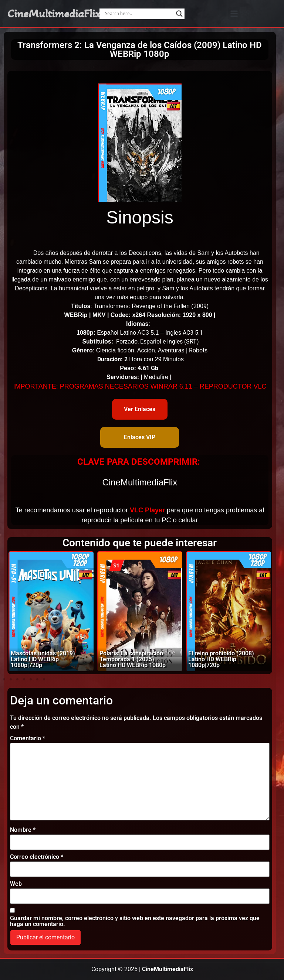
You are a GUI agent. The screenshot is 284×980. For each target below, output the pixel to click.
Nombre (23, 830)
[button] (234, 13)
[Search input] (138, 14)
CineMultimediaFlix (54, 14)
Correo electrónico (37, 857)
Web (16, 884)
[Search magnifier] (179, 14)
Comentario (28, 738)
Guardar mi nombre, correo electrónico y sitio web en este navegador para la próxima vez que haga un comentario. (135, 921)
